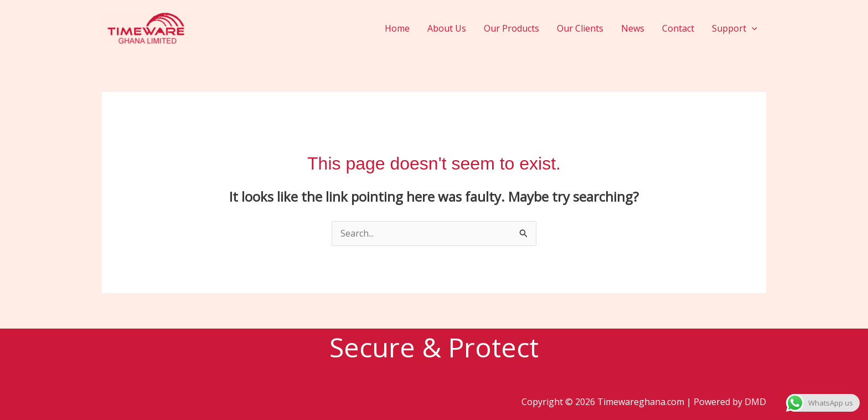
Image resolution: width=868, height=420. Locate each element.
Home (397, 28)
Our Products (512, 28)
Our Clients (580, 28)
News (633, 28)
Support (735, 28)
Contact (678, 28)
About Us (447, 28)
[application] (752, 28)
